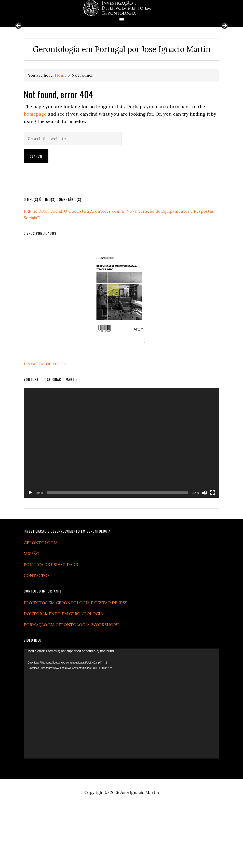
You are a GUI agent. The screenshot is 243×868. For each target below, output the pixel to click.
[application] (121, 505)
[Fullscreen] (213, 555)
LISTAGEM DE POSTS (45, 426)
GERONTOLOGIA (41, 605)
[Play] (30, 555)
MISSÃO (32, 616)
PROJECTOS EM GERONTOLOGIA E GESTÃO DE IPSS (75, 665)
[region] (122, 58)
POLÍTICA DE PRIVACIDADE (51, 627)
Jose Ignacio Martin (140, 855)
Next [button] (224, 57)
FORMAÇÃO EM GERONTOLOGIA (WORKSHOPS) (72, 687)
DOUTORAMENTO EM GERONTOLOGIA (63, 676)
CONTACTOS (37, 638)
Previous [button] (19, 57)
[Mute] (205, 555)
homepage (35, 176)
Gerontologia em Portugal (121, 8)
